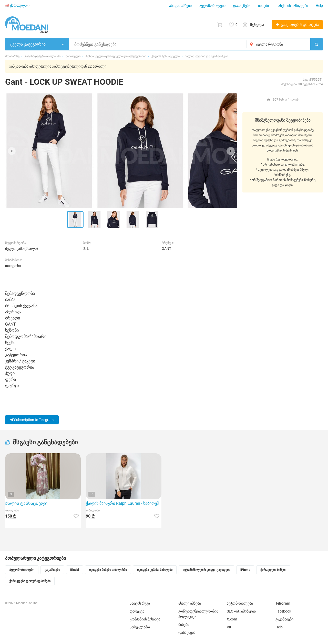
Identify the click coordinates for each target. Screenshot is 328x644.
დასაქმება (242, 6)
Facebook (283, 611)
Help (319, 6)
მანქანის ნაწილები (292, 6)
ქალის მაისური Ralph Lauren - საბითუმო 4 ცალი (124, 503)
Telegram (283, 603)
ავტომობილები (212, 6)
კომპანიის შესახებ (145, 619)
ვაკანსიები (284, 619)
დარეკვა (137, 611)
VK (229, 627)
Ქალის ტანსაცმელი (26, 503)
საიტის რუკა (140, 603)
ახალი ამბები (180, 6)
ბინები (263, 6)
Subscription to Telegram (32, 420)
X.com (232, 619)
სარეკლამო (140, 627)
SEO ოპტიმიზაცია (241, 611)
